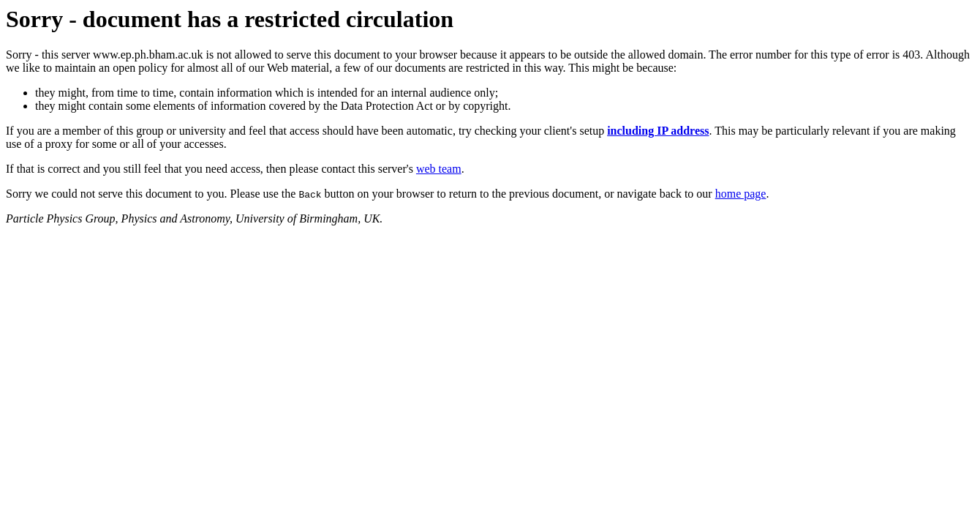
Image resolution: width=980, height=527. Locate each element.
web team (439, 169)
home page (741, 194)
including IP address (658, 131)
